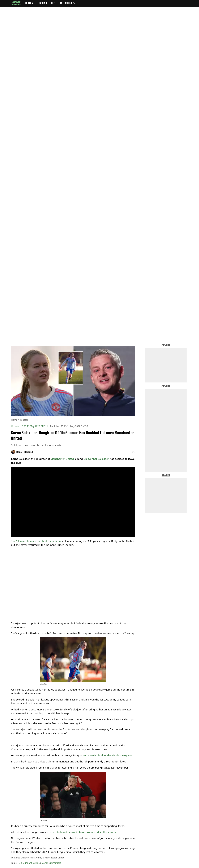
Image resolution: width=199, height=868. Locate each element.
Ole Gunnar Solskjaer (29, 863)
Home (14, 420)
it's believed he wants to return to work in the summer (85, 832)
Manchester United (51, 863)
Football (24, 420)
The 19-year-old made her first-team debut (36, 541)
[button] (134, 452)
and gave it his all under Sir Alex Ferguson (108, 755)
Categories (68, 3)
